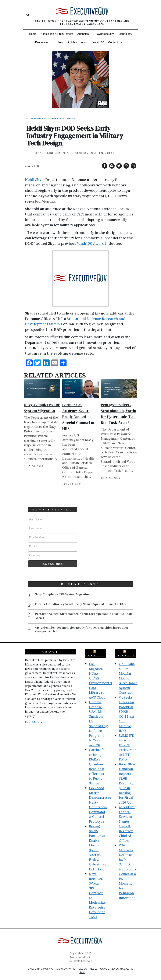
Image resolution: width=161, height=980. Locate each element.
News (60, 42)
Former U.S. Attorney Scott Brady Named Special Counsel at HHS (78, 417)
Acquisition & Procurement (57, 34)
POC (82, 968)
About (85, 42)
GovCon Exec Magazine (118, 964)
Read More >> (34, 718)
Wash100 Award (91, 243)
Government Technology (46, 119)
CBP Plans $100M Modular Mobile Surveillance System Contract (128, 674)
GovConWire (132, 651)
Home (33, 34)
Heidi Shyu (34, 180)
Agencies (83, 34)
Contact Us (115, 42)
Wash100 (98, 42)
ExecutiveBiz (104, 651)
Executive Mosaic (39, 964)
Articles (72, 42)
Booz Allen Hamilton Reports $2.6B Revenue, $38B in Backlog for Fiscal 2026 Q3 (127, 779)
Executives (42, 42)
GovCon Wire (65, 964)
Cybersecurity (105, 34)
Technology (125, 34)
